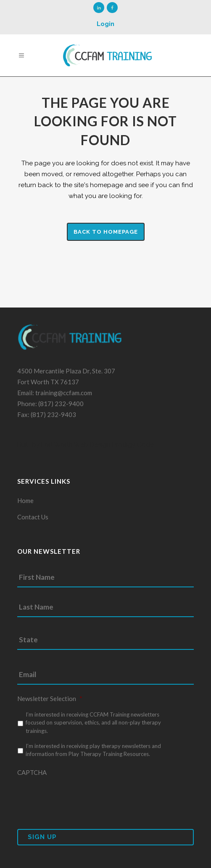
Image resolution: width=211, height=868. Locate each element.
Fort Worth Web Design (75, 445)
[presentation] (81, 798)
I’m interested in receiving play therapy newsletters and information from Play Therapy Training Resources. (93, 750)
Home (25, 500)
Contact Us (33, 517)
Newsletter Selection (50, 699)
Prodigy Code (133, 445)
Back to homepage (106, 232)
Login (105, 24)
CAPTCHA (32, 772)
